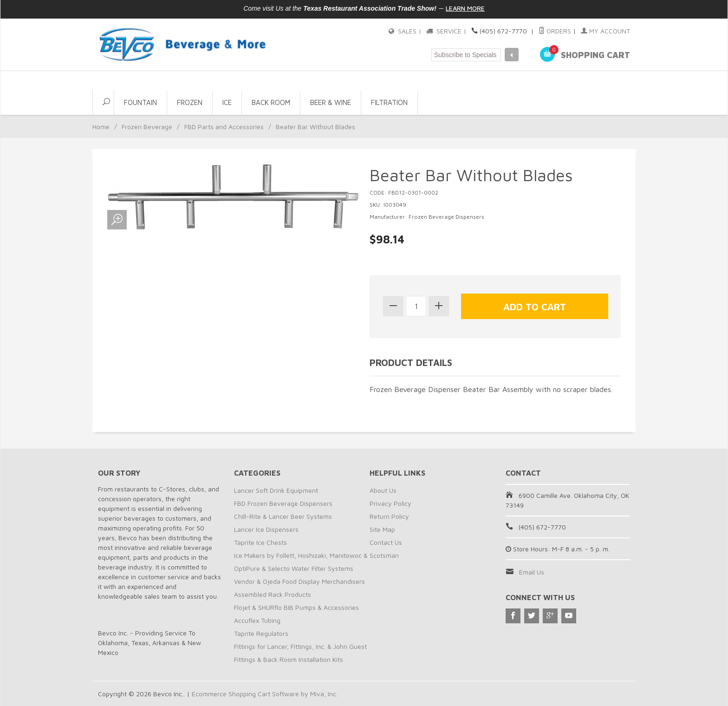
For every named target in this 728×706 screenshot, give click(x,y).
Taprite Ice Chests (260, 542)
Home (101, 127)
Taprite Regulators (261, 633)
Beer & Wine (331, 102)
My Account (605, 31)
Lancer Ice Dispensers (266, 529)
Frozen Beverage (147, 127)
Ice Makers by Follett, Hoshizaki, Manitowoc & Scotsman (316, 555)
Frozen (190, 102)
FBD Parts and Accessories (224, 127)
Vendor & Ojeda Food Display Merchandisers (299, 581)
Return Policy (389, 516)
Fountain (140, 102)
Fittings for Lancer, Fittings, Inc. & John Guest (300, 646)
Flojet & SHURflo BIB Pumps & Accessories (296, 607)
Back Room (271, 102)
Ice (227, 102)
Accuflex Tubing (257, 620)
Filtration (389, 102)
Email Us (532, 572)
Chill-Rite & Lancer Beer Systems (283, 516)
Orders (555, 31)
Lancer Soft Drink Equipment (276, 490)
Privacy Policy (390, 503)
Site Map (382, 529)
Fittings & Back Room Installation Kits (289, 659)
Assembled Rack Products (273, 594)
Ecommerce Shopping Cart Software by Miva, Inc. (265, 694)
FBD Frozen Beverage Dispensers (283, 503)
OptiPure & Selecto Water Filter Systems (294, 568)
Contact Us (386, 542)
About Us (383, 490)
